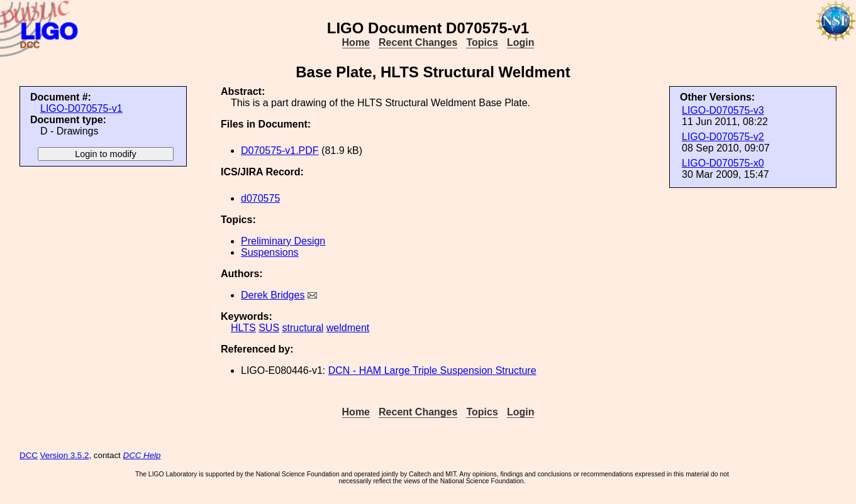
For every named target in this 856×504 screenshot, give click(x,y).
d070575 (260, 198)
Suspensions (270, 252)
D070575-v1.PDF (280, 151)
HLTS (243, 328)
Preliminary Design (283, 241)
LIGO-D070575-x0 (723, 163)
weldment (348, 328)
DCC (29, 455)
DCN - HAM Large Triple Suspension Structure (432, 370)
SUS (269, 328)
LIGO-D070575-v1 (81, 108)
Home (356, 42)
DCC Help (142, 455)
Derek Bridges (273, 295)
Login (521, 42)
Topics (482, 42)
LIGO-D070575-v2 (723, 137)
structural (303, 328)
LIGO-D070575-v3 (723, 110)
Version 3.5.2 (65, 455)
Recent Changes (418, 42)
